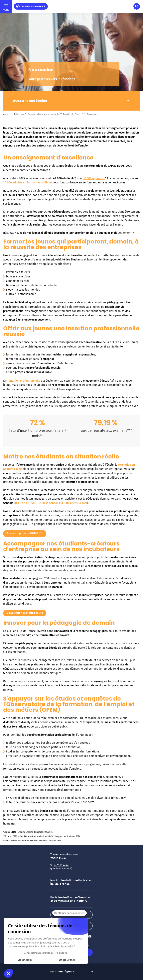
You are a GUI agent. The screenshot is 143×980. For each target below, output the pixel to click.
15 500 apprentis (94, 178)
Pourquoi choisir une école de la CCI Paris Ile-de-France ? (55, 114)
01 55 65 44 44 (61, 865)
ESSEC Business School (43, 503)
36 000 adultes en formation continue (27, 183)
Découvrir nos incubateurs (25, 613)
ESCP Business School (73, 503)
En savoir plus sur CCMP (25, 533)
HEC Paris (21, 503)
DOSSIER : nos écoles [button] (30, 101)
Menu (6, 10)
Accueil (7, 114)
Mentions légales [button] (62, 972)
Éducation (19, 114)
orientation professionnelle (23, 381)
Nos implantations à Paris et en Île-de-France (71, 882)
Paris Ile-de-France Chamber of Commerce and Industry (70, 899)
